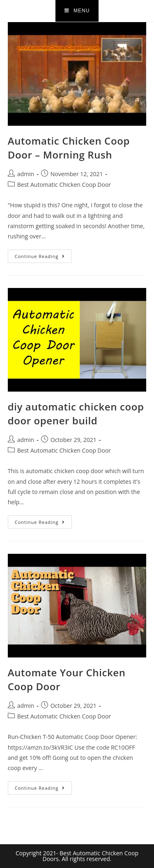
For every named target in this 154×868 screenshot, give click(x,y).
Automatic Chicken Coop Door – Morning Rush (69, 148)
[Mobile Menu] (77, 11)
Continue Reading (43, 254)
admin (26, 174)
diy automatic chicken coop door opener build (76, 414)
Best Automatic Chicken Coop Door (64, 185)
